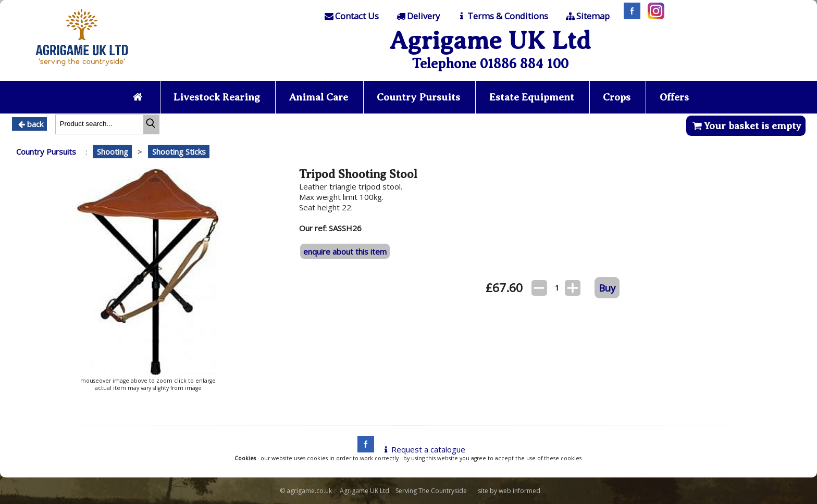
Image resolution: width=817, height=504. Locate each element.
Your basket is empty (746, 126)
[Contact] (351, 16)
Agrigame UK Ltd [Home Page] (490, 40)
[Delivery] (417, 16)
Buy (607, 288)
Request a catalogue (423, 449)
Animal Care (319, 97)
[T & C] (502, 16)
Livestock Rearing (217, 97)
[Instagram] (653, 16)
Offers (674, 97)
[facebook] (363, 449)
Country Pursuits (418, 97)
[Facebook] (629, 16)
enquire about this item (345, 251)
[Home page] (82, 69)
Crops (617, 97)
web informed (519, 491)
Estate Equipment (532, 97)
